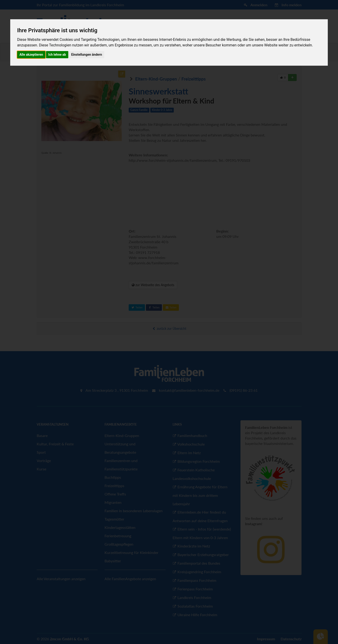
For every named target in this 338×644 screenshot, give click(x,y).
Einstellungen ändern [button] (87, 55)
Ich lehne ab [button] (57, 55)
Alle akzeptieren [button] (31, 55)
